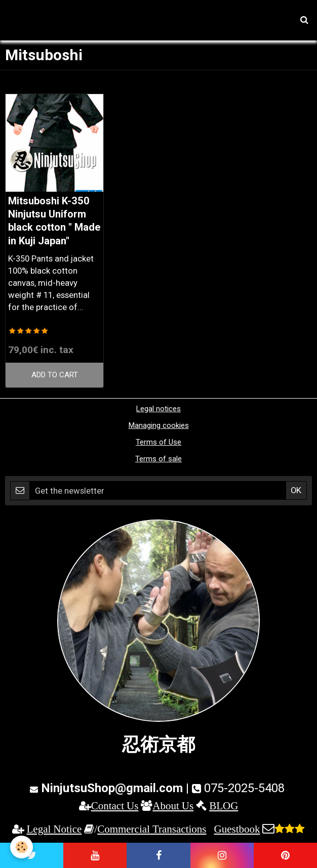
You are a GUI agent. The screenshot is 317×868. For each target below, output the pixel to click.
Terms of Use (158, 442)
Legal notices (158, 409)
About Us (173, 806)
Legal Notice (54, 829)
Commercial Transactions (152, 829)
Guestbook (237, 829)
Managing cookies (159, 425)
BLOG (224, 806)
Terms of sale (158, 459)
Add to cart (55, 375)
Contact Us (115, 806)
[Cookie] (22, 847)
